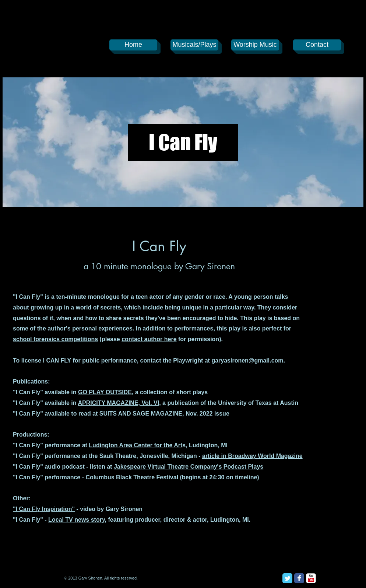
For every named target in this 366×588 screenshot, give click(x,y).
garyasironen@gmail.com (247, 360)
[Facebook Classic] (299, 578)
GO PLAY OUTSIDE (105, 392)
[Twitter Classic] (287, 578)
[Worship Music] (255, 45)
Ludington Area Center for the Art (136, 445)
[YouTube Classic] (311, 578)
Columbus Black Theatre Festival (132, 477)
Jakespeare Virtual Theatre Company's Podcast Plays (189, 467)
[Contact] (317, 45)
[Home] (133, 45)
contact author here (149, 339)
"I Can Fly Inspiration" (44, 509)
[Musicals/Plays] (194, 45)
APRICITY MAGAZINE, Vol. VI (118, 403)
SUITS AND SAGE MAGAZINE (141, 414)
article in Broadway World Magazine (252, 456)
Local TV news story (77, 520)
